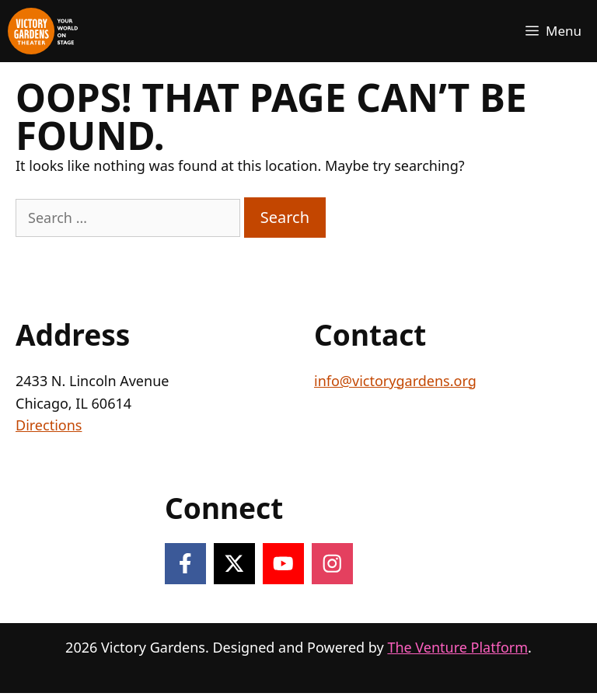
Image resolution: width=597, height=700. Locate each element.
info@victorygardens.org (395, 381)
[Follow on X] (234, 564)
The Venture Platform (457, 647)
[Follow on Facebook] (185, 564)
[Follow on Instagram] (332, 564)
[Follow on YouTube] (283, 564)
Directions (49, 425)
